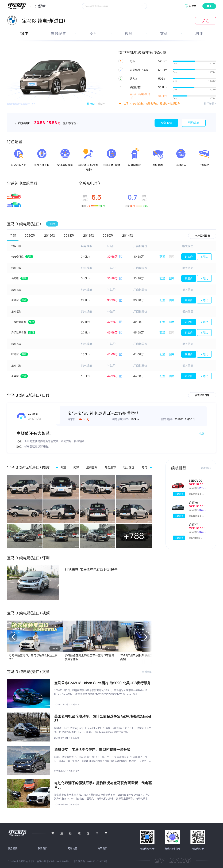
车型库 (40, 6)
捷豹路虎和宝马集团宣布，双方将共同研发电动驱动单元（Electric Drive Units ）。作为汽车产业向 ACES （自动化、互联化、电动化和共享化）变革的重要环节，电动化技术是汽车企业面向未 (102, 797)
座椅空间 (92, 467)
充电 (144, 467)
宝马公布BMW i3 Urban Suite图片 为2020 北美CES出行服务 (102, 683)
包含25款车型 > (196, 494)
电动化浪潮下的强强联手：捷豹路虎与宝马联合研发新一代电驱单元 (103, 785)
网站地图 (72, 848)
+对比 (204, 257)
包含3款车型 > (195, 538)
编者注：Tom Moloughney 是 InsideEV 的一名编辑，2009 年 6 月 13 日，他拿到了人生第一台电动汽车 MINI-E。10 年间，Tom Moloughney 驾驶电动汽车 (103, 730)
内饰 (76, 467)
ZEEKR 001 (196, 481)
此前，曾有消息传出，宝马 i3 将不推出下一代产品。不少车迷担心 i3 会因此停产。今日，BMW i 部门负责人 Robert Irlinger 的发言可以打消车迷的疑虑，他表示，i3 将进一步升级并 (103, 759)
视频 (129, 34)
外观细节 (110, 467)
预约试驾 (194, 123)
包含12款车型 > (196, 516)
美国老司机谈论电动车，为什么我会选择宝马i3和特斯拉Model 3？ (103, 718)
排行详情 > (210, 103)
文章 (164, 34)
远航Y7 (193, 525)
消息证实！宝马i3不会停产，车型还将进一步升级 (92, 750)
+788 (134, 536)
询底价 (189, 257)
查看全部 (147, 672)
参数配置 (58, 34)
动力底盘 (129, 467)
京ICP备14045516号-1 (59, 861)
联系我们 (43, 848)
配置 (162, 257)
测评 (199, 34)
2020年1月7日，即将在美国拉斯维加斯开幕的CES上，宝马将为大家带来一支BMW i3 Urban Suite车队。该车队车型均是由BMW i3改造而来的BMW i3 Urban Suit (101, 692)
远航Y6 (193, 503)
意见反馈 (13, 848)
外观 (63, 467)
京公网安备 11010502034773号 (90, 861)
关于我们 (102, 848)
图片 (93, 34)
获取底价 (167, 123)
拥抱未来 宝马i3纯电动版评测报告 (91, 570)
